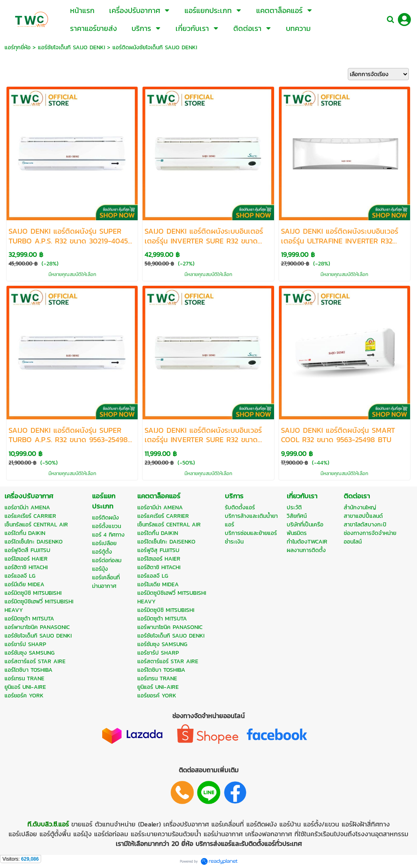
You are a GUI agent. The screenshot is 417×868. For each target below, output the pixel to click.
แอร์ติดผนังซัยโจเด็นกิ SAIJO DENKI (155, 47)
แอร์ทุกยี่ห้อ (18, 47)
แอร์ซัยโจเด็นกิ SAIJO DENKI (71, 47)
